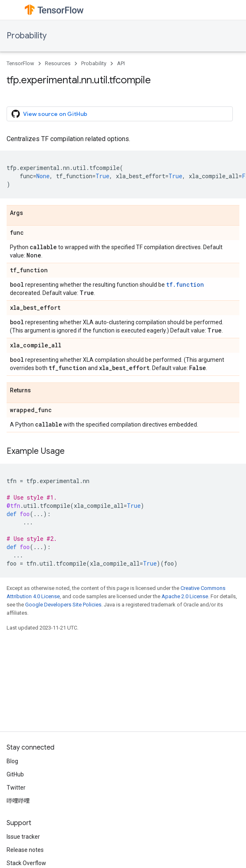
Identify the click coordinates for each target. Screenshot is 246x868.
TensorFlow (20, 63)
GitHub (15, 774)
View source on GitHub (49, 114)
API (121, 63)
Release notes (25, 850)
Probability (27, 36)
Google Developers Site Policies (63, 605)
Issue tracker (23, 837)
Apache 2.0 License (185, 596)
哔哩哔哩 (18, 801)
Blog (12, 761)
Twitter (16, 788)
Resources (58, 63)
